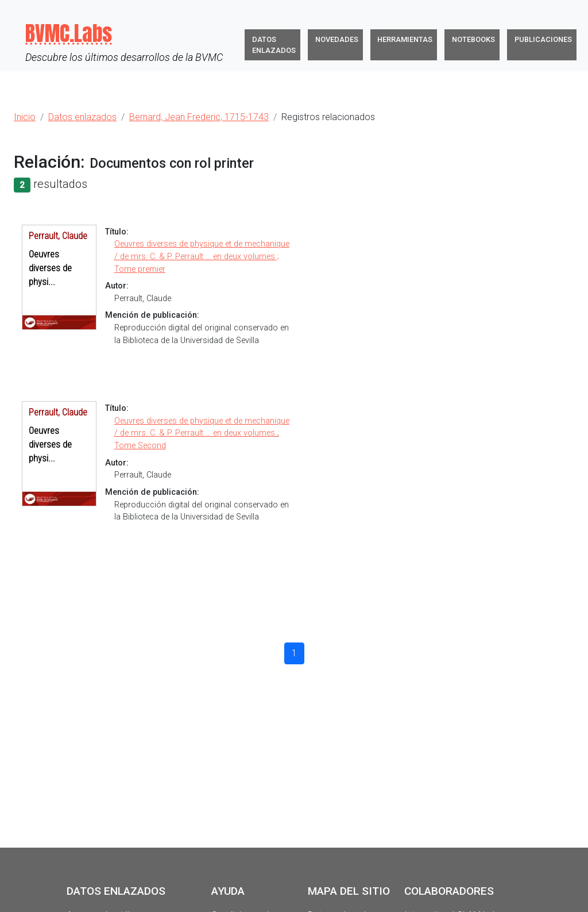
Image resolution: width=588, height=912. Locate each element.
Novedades (337, 39)
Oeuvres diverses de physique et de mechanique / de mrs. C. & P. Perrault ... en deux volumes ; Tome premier (202, 256)
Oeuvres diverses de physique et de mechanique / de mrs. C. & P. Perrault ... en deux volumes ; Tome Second (202, 433)
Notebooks (473, 39)
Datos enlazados (274, 45)
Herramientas (405, 39)
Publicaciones (543, 39)
